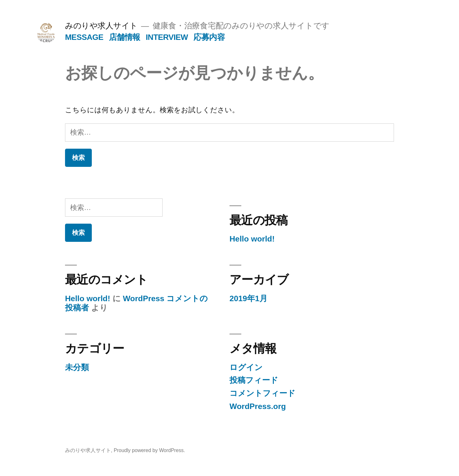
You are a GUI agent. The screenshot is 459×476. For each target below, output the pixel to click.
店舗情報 (125, 37)
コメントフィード (262, 393)
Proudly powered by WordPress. (149, 450)
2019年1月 (248, 298)
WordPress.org (258, 406)
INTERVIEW (167, 37)
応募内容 (209, 37)
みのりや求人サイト (101, 26)
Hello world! (252, 239)
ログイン (246, 367)
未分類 (77, 367)
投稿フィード (254, 380)
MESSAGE (84, 37)
